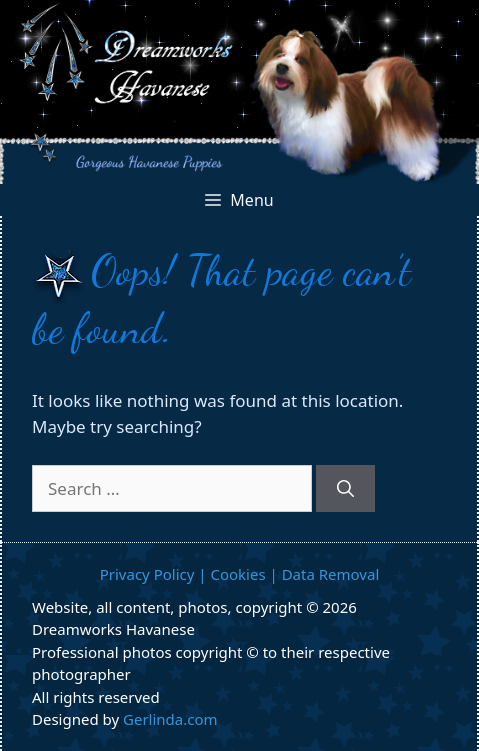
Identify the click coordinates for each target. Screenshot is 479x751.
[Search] (345, 489)
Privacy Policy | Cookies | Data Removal (240, 574)
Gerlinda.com (170, 719)
